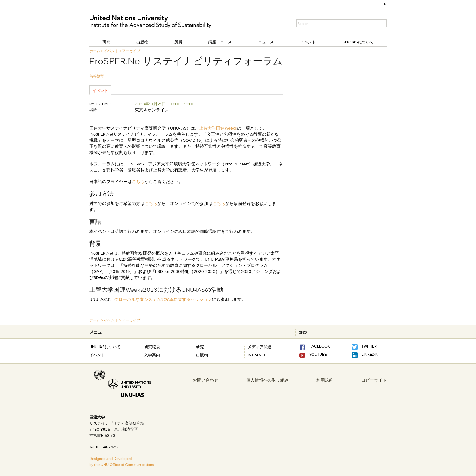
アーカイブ (131, 51)
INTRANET (257, 355)
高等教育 (97, 76)
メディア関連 (260, 347)
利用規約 (325, 380)
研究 (106, 42)
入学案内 (152, 355)
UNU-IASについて (358, 42)
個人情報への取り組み (267, 380)
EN (384, 4)
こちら (138, 182)
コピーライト (374, 380)
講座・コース (220, 42)
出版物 (142, 42)
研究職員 (152, 347)
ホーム (95, 51)
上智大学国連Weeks (218, 128)
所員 (178, 42)
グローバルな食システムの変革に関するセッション (163, 299)
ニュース (266, 42)
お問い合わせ (206, 380)
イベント (308, 42)
